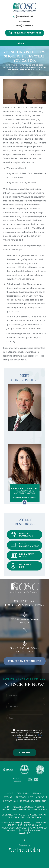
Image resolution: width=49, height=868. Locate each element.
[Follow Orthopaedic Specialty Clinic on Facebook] (17, 841)
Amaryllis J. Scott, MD (25, 493)
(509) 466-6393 (25, 16)
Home (10, 793)
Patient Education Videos (29, 545)
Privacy (37, 793)
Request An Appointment (27, 33)
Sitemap (8, 797)
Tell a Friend (37, 797)
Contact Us (9, 801)
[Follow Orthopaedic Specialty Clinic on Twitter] (25, 841)
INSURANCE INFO (25, 566)
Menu (24, 43)
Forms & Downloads (26, 535)
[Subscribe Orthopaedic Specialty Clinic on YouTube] (32, 841)
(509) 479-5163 (25, 26)
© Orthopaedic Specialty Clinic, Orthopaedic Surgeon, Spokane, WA (24, 808)
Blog (26, 67)
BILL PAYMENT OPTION (27, 555)
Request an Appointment (25, 661)
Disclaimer (23, 793)
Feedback (21, 797)
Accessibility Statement (33, 801)
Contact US (24, 604)
